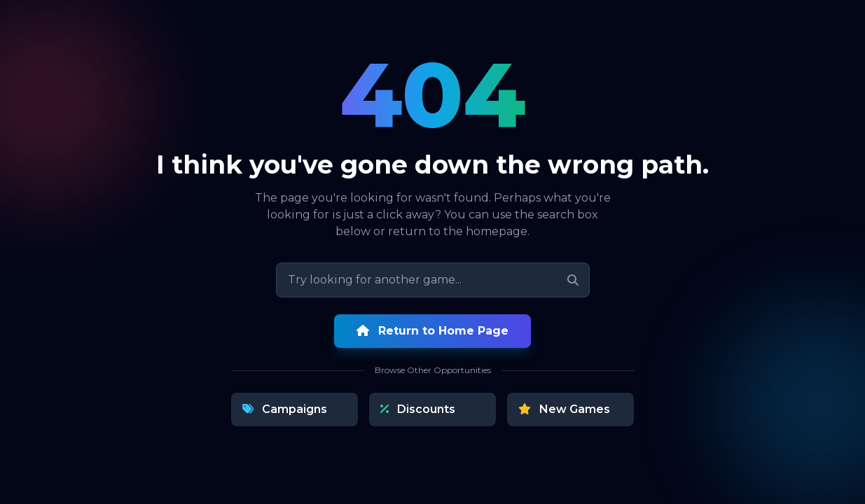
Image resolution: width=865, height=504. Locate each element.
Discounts (418, 409)
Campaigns (285, 409)
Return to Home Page (432, 331)
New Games (564, 409)
